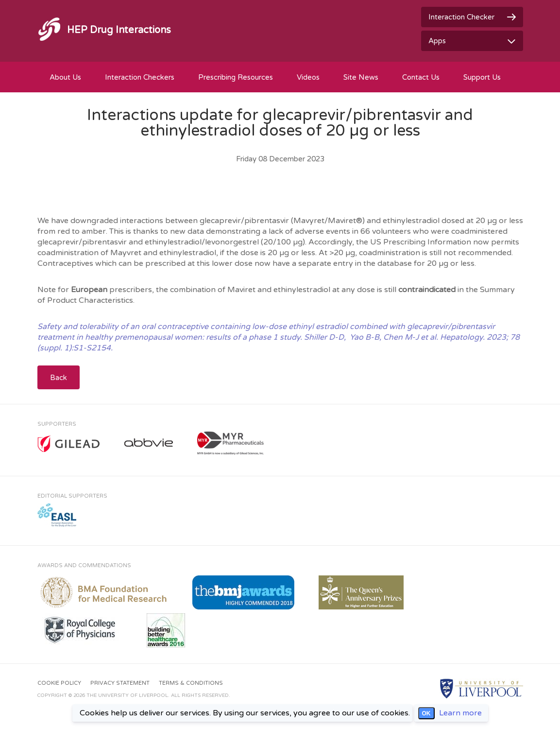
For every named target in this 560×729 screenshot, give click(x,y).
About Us (65, 77)
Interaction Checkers (140, 77)
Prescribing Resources (236, 77)
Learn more (460, 713)
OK (426, 713)
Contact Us (421, 77)
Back (59, 378)
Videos (308, 77)
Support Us (482, 77)
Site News (361, 77)
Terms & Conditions (191, 683)
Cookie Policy (59, 683)
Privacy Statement (120, 683)
